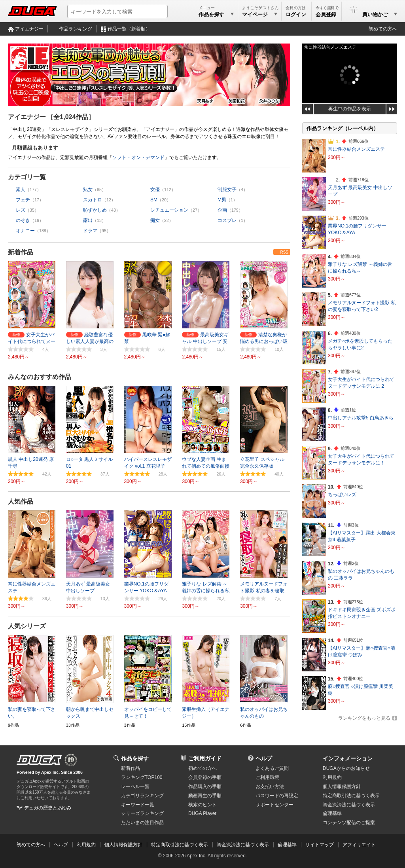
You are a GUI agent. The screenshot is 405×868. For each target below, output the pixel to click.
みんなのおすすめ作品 (40, 377)
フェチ (23, 200)
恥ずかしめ (95, 210)
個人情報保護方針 (342, 787)
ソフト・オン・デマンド (138, 157)
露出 (88, 220)
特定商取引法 (351, 796)
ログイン (296, 14)
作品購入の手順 (205, 787)
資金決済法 (349, 805)
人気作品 (21, 501)
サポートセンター (274, 805)
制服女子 (227, 190)
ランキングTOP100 (142, 777)
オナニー (25, 231)
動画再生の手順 (205, 796)
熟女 (88, 190)
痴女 (155, 220)
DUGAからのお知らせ (346, 768)
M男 (222, 200)
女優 (155, 190)
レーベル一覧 (135, 787)
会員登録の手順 (205, 777)
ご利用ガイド (205, 758)
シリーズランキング (142, 813)
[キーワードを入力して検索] (117, 11)
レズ (21, 210)
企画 (222, 210)
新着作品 (21, 252)
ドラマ (90, 231)
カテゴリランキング (142, 796)
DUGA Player (202, 813)
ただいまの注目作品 (142, 823)
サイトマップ (320, 845)
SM (154, 200)
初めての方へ (383, 29)
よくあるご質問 (272, 768)
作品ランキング (76, 29)
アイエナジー (29, 29)
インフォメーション (348, 758)
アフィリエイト (359, 845)
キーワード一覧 (138, 805)
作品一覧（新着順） (129, 29)
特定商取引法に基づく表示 (180, 845)
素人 (21, 190)
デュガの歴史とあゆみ (48, 808)
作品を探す (135, 758)
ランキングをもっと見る (364, 718)
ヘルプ (264, 758)
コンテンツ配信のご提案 (349, 823)
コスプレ (227, 220)
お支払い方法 (270, 787)
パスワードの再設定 (277, 796)
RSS (284, 252)
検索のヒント (202, 805)
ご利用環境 (267, 777)
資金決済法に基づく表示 (243, 845)
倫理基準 (332, 813)
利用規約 (332, 777)
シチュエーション (169, 210)
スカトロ (93, 200)
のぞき (23, 220)
